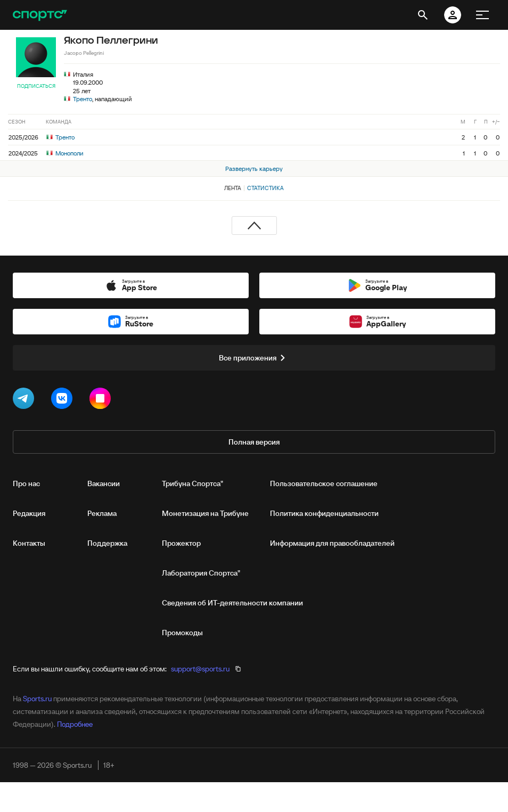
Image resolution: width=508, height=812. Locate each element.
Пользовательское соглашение (324, 483)
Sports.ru (37, 699)
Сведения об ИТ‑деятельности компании (232, 603)
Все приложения (254, 358)
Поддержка (107, 543)
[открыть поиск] (423, 15)
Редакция (29, 513)
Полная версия (254, 442)
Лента (233, 188)
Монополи (65, 153)
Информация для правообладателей (332, 543)
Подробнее (75, 724)
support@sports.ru (200, 669)
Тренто (83, 99)
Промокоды (182, 633)
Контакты (29, 543)
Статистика (265, 188)
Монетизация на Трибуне (205, 513)
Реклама (102, 513)
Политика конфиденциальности (324, 513)
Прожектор (181, 543)
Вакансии (104, 483)
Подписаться (36, 86)
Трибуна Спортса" (192, 483)
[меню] (482, 15)
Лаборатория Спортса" (201, 573)
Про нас (26, 483)
